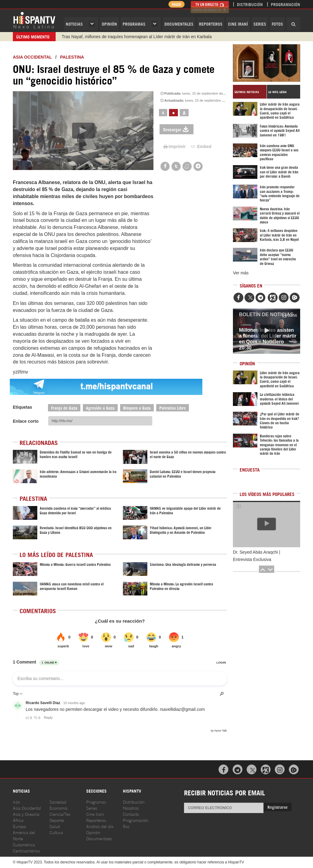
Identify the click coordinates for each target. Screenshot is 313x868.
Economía (59, 808)
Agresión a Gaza (100, 408)
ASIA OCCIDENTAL (32, 57)
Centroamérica (26, 850)
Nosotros (131, 808)
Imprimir (174, 146)
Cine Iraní (238, 24)
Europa (19, 826)
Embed (201, 146)
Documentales (179, 24)
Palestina (72, 57)
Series (260, 24)
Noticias (74, 24)
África (18, 820)
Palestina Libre (173, 408)
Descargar (177, 129)
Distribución (250, 4)
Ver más (241, 273)
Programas (134, 24)
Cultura (56, 832)
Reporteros (211, 24)
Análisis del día (100, 826)
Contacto (131, 814)
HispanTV (34, 20)
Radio (175, 4)
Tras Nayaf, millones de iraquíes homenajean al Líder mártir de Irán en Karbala (137, 37)
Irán (17, 802)
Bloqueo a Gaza (137, 408)
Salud (55, 826)
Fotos (277, 24)
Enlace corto (26, 421)
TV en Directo (210, 4)
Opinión (93, 832)
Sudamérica (24, 844)
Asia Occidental (27, 808)
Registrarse (278, 807)
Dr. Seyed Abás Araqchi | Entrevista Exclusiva (257, 556)
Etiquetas (22, 407)
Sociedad (58, 802)
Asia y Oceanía (26, 814)
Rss (126, 826)
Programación (285, 4)
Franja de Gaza (64, 408)
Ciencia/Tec (60, 814)
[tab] (250, 92)
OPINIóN (109, 24)
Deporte (57, 820)
